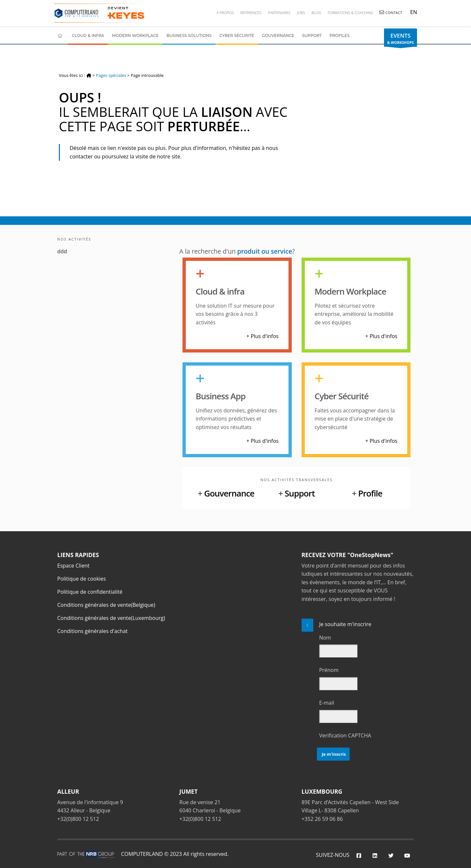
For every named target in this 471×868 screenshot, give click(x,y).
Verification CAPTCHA (345, 735)
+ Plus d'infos (262, 336)
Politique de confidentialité (90, 592)
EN (413, 12)
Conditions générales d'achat (92, 631)
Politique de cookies (82, 579)
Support (312, 36)
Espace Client (73, 566)
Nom (325, 638)
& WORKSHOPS (401, 39)
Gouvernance (278, 36)
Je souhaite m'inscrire (345, 624)
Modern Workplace (135, 36)
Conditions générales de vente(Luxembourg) (111, 618)
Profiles (340, 36)
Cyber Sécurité (237, 36)
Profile (370, 493)
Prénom (329, 670)
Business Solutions (189, 36)
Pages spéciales (111, 75)
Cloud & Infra (88, 36)
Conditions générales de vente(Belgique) (106, 605)
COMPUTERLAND (142, 854)
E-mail (327, 703)
